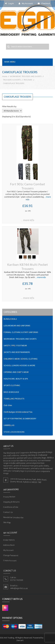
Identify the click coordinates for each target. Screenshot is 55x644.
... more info (27, 220)
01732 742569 (16, 580)
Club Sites (8, 405)
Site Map (6, 523)
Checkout (44, 3)
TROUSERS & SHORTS (12, 80)
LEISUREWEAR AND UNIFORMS (17, 326)
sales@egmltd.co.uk (19, 588)
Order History (9, 540)
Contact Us (7, 512)
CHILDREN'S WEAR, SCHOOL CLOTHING (21, 359)
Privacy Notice (9, 497)
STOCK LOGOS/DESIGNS (14, 432)
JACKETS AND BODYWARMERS (17, 352)
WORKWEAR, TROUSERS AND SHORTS (26, 76)
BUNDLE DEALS (10, 319)
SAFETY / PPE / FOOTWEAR (15, 346)
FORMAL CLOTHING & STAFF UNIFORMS (21, 332)
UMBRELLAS (9, 425)
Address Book (9, 545)
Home (5, 76)
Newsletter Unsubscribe (13, 517)
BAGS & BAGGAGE (11, 392)
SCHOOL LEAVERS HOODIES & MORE (19, 365)
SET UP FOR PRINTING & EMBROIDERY (20, 419)
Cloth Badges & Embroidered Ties (18, 412)
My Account (26, 3)
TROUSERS (28, 80)
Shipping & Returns (11, 502)
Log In (9, 3)
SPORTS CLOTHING (12, 385)
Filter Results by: (9, 107)
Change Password (10, 555)
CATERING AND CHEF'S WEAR (16, 372)
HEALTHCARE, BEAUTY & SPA (16, 379)
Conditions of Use (10, 507)
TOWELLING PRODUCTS (14, 399)
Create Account (9, 561)
